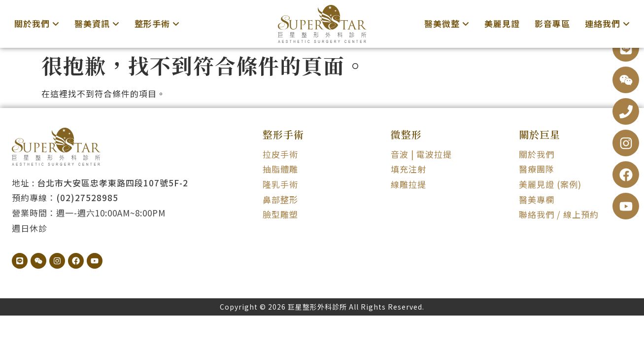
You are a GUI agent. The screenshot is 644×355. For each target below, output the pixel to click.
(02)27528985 (87, 197)
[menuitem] (37, 24)
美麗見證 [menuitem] (502, 23)
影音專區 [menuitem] (552, 23)
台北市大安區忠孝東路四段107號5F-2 (113, 183)
